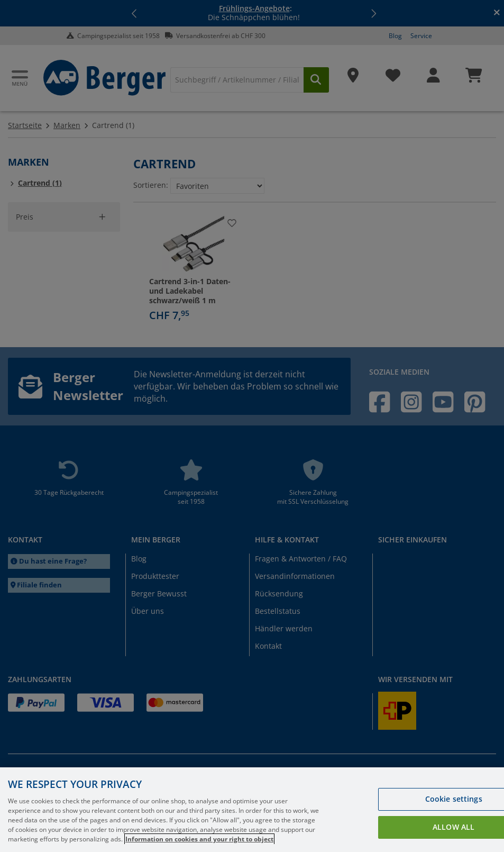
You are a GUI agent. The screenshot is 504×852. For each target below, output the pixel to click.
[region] (252, 810)
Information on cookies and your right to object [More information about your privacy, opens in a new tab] (199, 839)
